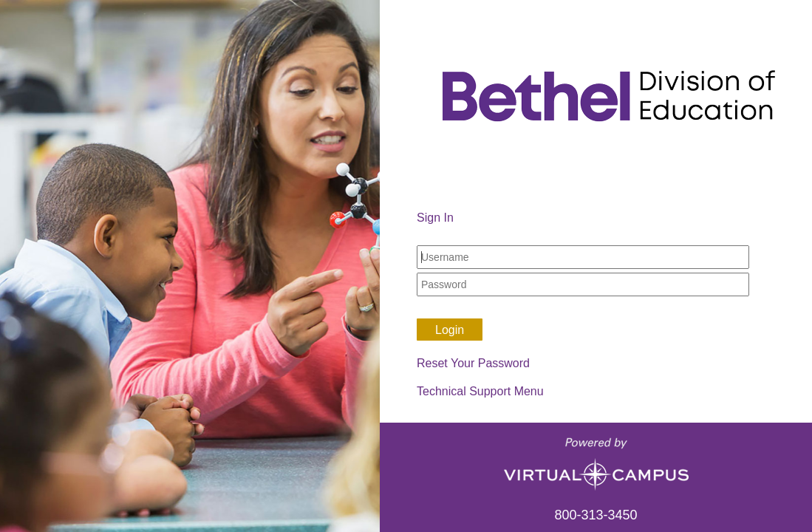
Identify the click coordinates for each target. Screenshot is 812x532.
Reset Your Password (473, 363)
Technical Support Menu (480, 391)
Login (450, 330)
